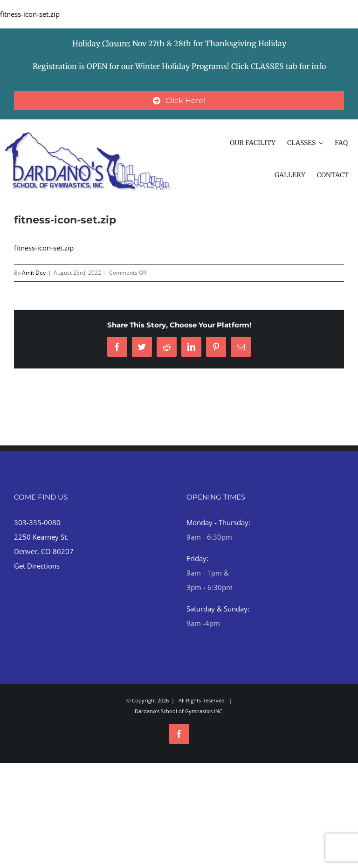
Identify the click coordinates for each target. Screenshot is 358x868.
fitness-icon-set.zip (30, 14)
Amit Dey (34, 273)
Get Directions (37, 566)
